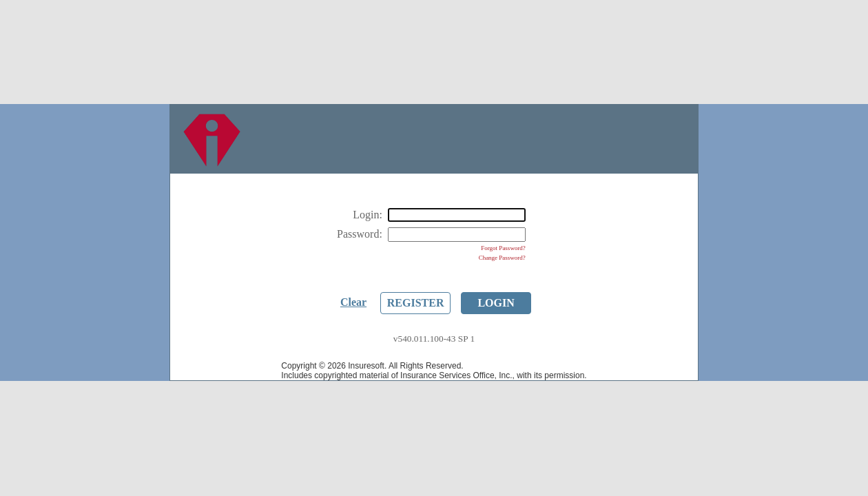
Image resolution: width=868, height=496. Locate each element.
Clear (353, 302)
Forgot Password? (503, 248)
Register (416, 303)
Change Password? (502, 258)
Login (496, 303)
